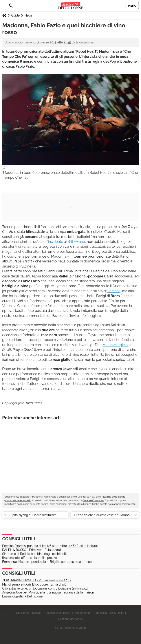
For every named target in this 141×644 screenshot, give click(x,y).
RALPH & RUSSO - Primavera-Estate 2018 (32, 550)
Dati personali (82, 613)
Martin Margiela (115, 345)
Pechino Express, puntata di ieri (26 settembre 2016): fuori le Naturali (50, 546)
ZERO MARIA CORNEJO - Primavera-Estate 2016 (36, 580)
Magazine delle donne (113, 497)
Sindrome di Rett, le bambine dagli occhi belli (34, 554)
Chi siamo (22, 613)
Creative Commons (93, 501)
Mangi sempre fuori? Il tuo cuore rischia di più (34, 584)
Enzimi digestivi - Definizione (22, 596)
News (28, 15)
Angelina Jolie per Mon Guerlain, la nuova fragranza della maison (48, 592)
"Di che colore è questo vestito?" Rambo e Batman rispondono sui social (103, 516)
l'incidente (55, 242)
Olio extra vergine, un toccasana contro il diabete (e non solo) (45, 588)
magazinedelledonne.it (18, 501)
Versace (114, 291)
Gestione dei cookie (70, 619)
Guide (15, 15)
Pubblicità (101, 613)
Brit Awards (77, 242)
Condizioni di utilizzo (57, 613)
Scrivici (37, 613)
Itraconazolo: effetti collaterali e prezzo (29, 558)
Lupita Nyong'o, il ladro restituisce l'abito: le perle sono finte (33, 516)
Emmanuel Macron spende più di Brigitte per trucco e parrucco (47, 562)
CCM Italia (117, 613)
